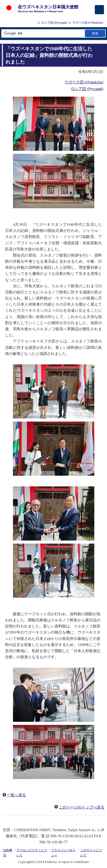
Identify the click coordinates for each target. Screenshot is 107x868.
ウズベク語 (88, 23)
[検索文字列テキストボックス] (43, 33)
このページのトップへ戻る (82, 807)
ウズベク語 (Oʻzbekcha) (84, 82)
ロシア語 (54, 23)
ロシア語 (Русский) (87, 89)
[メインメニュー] (99, 10)
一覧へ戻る (16, 795)
